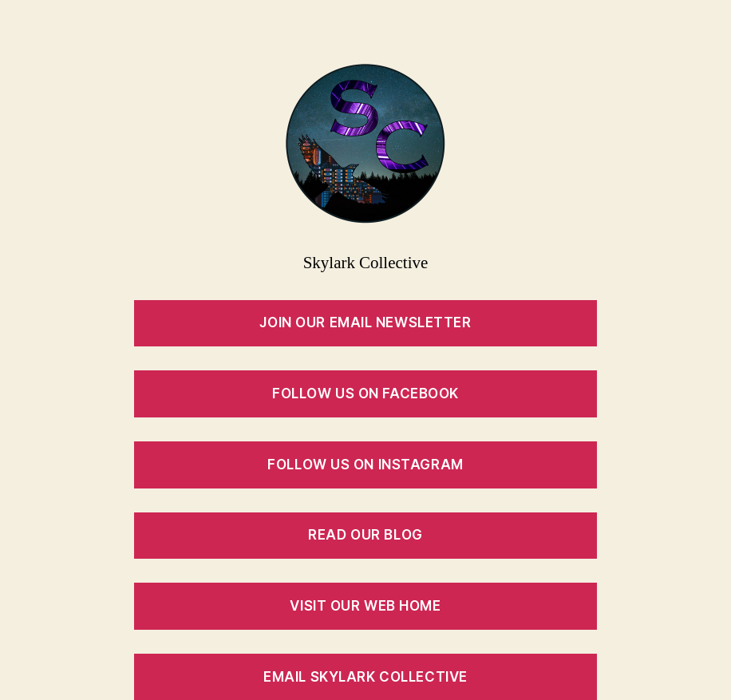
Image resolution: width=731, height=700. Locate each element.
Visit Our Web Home (365, 606)
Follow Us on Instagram (365, 465)
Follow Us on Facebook (365, 394)
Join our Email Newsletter (365, 322)
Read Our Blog (365, 535)
